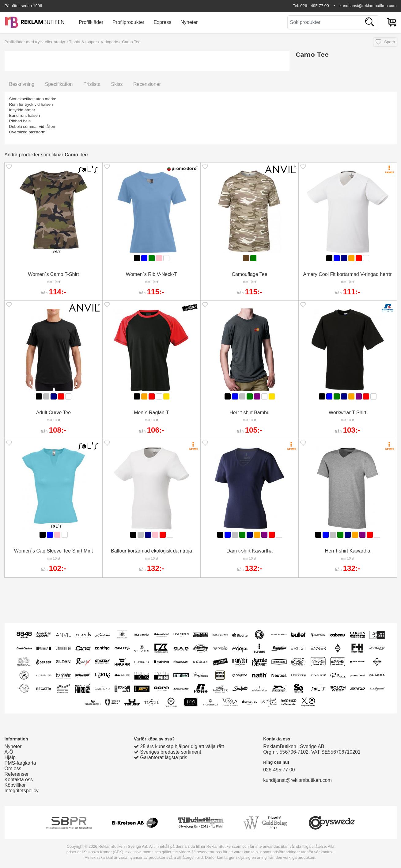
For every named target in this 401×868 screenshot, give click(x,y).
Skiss (117, 84)
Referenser (17, 774)
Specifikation (59, 84)
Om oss (13, 769)
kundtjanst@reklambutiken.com (368, 6)
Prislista (92, 84)
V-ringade (110, 42)
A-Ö (9, 752)
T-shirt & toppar (83, 42)
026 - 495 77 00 (314, 6)
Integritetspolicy (22, 791)
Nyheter (189, 22)
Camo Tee (131, 42)
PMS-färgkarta (20, 763)
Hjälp (10, 757)
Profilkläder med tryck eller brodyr (35, 42)
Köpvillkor (15, 785)
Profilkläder (91, 22)
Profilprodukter (128, 22)
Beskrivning (22, 84)
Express (162, 22)
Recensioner (147, 84)
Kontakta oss (19, 780)
